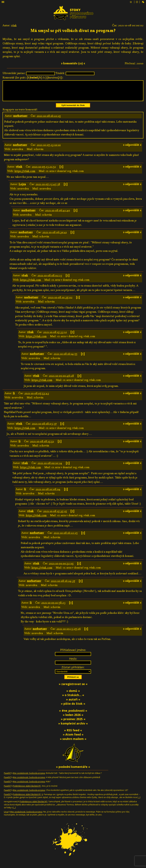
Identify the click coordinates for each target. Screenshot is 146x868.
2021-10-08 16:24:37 (63, 585)
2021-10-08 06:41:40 (58, 214)
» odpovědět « (132, 149)
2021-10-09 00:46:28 (61, 380)
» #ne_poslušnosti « (73, 714)
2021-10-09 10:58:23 (53, 607)
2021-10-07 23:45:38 (48, 188)
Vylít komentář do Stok (73, 109)
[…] (139, 801)
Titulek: (60, 73)
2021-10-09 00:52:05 (61, 567)
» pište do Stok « (73, 707)
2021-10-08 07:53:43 (37, 397)
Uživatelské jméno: (14, 73)
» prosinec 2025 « (73, 723)
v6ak (14, 25)
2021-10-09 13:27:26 (69, 633)
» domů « (73, 695)
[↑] (61, 171)
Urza (6, 816)
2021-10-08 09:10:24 (50, 467)
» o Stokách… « (73, 699)
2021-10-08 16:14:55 (65, 358)
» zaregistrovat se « (73, 688)
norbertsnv (20, 120)
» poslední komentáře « (73, 771)
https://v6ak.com (25, 175)
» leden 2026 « (73, 719)
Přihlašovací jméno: (73, 654)
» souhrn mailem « (73, 743)
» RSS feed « (73, 734)
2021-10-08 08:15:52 (42, 445)
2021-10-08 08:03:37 (44, 428)
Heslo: (73, 662)
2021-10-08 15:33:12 (55, 336)
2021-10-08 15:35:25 (55, 515)
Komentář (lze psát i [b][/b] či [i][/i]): (33, 78)
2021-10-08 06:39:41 (55, 236)
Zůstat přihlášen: (73, 671)
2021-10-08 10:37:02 (60, 301)
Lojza (22, 188)
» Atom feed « (73, 738)
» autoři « (73, 703)
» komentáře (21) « (73, 63)
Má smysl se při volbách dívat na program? (73, 31)
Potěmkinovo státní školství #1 (27, 790)
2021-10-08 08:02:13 (50, 279)
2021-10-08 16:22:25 (49, 120)
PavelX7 (7, 777)
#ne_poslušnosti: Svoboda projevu (29, 777)
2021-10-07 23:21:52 (44, 171)
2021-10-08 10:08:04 (48, 493)
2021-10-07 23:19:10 (49, 149)
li (14, 397)
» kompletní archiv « (73, 727)
